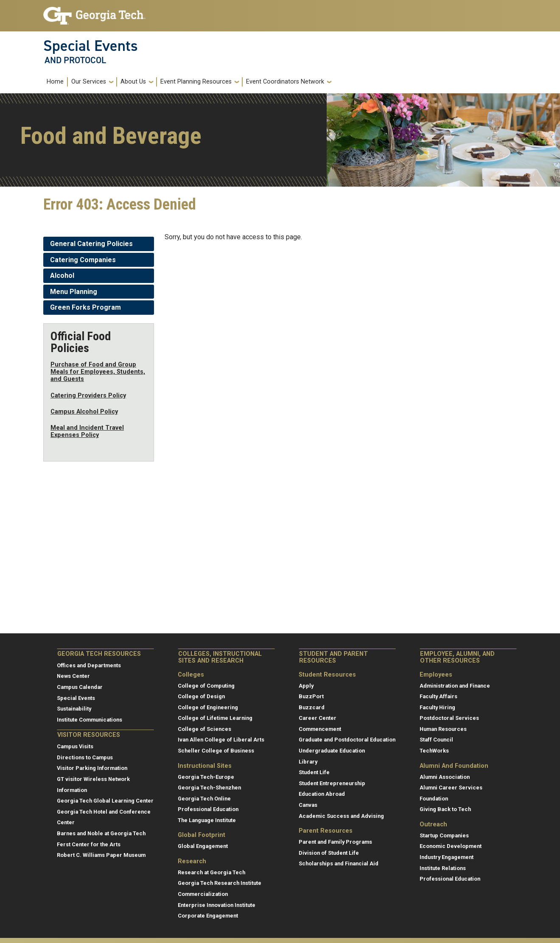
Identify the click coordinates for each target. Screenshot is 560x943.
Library (308, 762)
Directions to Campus (85, 757)
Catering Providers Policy (88, 396)
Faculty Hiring (437, 707)
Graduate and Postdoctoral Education (347, 740)
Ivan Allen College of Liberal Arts (221, 740)
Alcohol (62, 276)
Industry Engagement (447, 857)
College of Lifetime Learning (215, 718)
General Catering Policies (91, 244)
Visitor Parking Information (92, 768)
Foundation (434, 799)
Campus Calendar (80, 687)
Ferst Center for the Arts (89, 844)
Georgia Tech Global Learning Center (105, 801)
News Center (73, 676)
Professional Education (208, 809)
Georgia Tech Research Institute (220, 883)
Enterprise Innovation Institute (217, 905)
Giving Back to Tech (445, 809)
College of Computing (206, 686)
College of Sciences (204, 729)
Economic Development (451, 846)
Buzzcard (312, 707)
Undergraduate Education (332, 751)
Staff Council (436, 740)
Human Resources (443, 729)
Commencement (320, 729)
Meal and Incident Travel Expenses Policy (87, 431)
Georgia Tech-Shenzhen (209, 788)
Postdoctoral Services (449, 718)
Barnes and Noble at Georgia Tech (101, 833)
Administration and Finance (455, 686)
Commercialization (203, 894)
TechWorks (434, 751)
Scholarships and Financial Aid (339, 863)
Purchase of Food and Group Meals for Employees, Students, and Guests (98, 372)
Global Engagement (203, 846)
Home (55, 82)
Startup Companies (444, 835)
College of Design (201, 696)
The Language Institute (207, 820)
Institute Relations (443, 868)
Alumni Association (445, 777)
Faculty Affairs (438, 696)
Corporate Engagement (208, 916)
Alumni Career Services (451, 788)
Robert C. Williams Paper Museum (101, 855)
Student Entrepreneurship (332, 783)
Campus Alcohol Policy (84, 412)
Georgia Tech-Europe (206, 777)
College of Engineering (208, 707)
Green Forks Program (85, 307)
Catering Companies (83, 260)
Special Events (91, 46)
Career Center (318, 718)
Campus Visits (75, 746)
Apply (306, 686)
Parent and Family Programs (335, 842)
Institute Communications (90, 720)
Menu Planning (74, 292)
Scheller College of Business (216, 751)
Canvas (308, 805)
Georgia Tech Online (204, 799)
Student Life (314, 772)
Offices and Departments (89, 665)
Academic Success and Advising (341, 816)
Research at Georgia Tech (211, 872)
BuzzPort (311, 696)
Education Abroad (322, 794)
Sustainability (74, 709)
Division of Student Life (329, 853)
